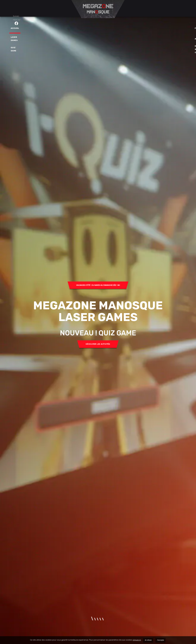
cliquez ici (137, 640)
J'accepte (160, 640)
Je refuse (148, 640)
